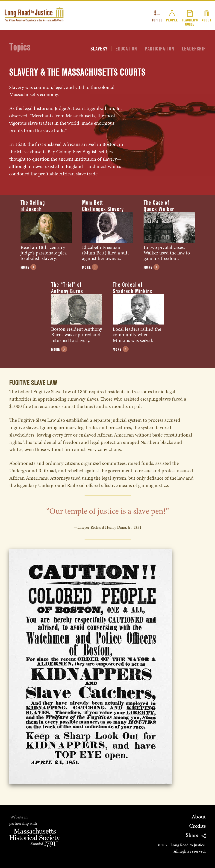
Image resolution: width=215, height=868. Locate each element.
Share (196, 835)
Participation (159, 49)
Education (126, 49)
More (28, 268)
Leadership (194, 49)
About (206, 20)
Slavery (99, 49)
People (172, 20)
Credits (197, 826)
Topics (157, 20)
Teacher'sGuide (190, 22)
